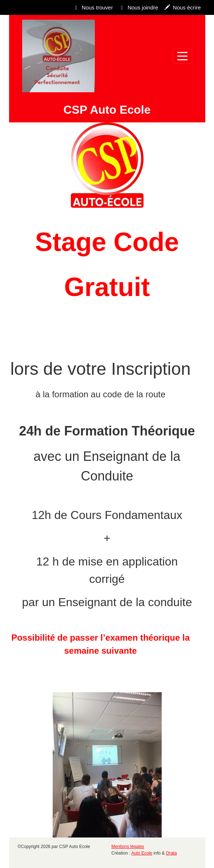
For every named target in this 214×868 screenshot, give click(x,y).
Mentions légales (128, 847)
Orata (171, 853)
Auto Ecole (142, 853)
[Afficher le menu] (182, 56)
